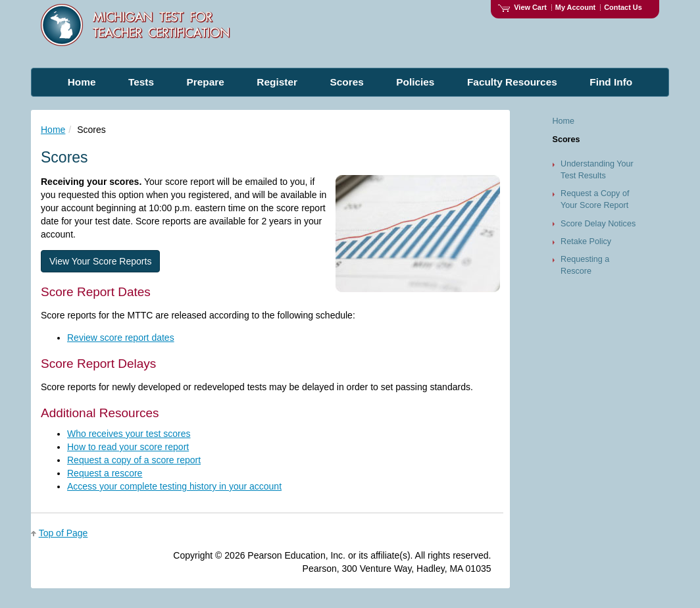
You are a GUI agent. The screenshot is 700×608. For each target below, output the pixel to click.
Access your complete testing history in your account (174, 486)
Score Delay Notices (598, 224)
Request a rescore (105, 473)
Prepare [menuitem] (206, 82)
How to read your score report (128, 447)
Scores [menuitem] (346, 82)
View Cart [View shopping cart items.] (522, 7)
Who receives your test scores (129, 434)
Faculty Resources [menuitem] (512, 82)
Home (53, 130)
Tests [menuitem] (141, 82)
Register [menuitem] (277, 82)
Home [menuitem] (82, 82)
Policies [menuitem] (415, 82)
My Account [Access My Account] (575, 7)
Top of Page (63, 533)
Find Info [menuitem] (611, 82)
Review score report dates (121, 338)
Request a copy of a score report (134, 460)
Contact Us (623, 7)
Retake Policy (586, 241)
